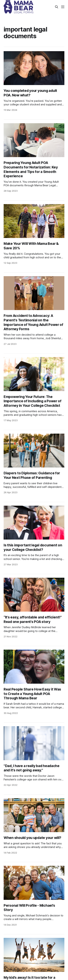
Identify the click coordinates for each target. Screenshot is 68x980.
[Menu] (63, 7)
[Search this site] (57, 7)
